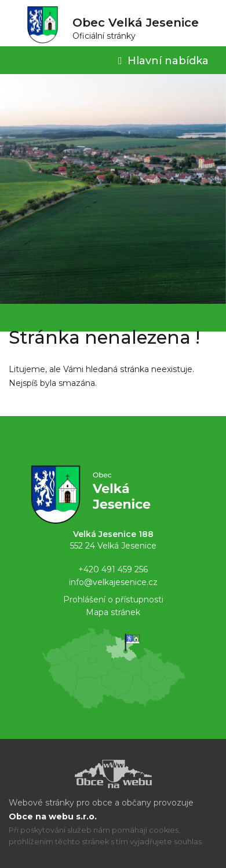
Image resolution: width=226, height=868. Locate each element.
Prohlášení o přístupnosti (113, 599)
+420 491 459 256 (113, 569)
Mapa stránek (113, 612)
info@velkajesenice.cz (113, 582)
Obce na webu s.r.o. (53, 816)
